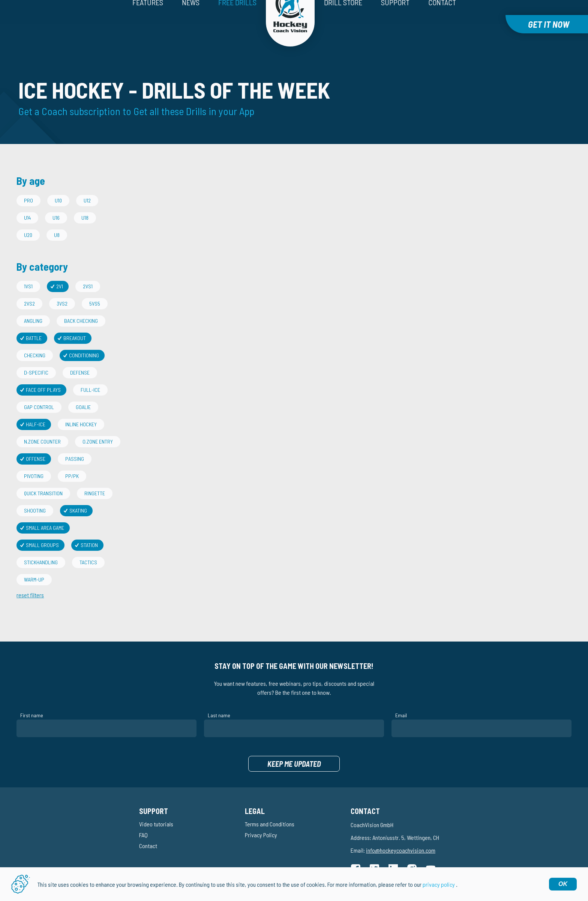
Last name (219, 698)
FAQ (143, 818)
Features (148, 21)
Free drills (237, 21)
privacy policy (439, 884)
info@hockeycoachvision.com (401, 833)
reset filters (30, 578)
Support (395, 21)
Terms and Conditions (270, 807)
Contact (442, 21)
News (191, 21)
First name (32, 698)
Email (401, 698)
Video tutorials (156, 807)
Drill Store (343, 21)
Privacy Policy (261, 818)
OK (563, 884)
